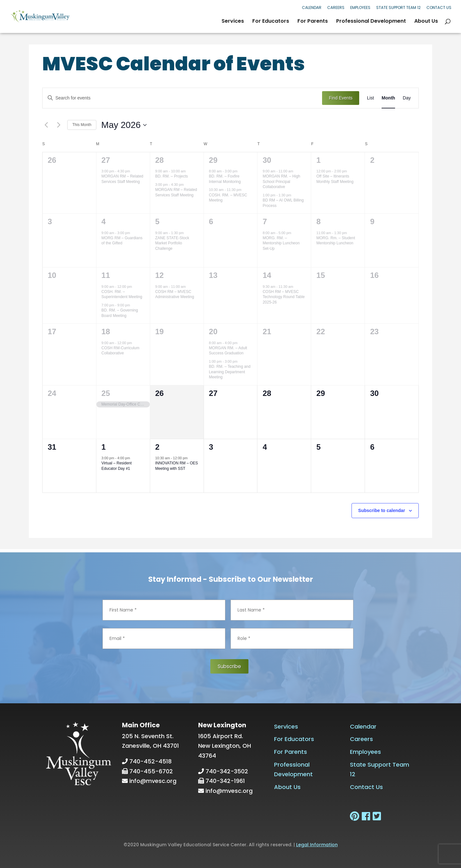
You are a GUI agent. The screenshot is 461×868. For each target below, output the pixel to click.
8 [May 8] (318, 221)
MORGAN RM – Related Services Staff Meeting (122, 179)
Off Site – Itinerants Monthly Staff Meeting (335, 179)
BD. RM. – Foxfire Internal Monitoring (225, 179)
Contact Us (439, 8)
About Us (426, 22)
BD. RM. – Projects (172, 176)
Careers (336, 8)
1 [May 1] (318, 160)
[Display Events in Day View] (407, 98)
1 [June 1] (104, 447)
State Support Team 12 (398, 8)
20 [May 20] (213, 331)
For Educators (271, 22)
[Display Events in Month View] (388, 98)
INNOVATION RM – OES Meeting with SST (177, 466)
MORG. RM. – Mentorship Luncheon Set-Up (281, 243)
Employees (360, 8)
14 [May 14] (267, 275)
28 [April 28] (160, 160)
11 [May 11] (106, 275)
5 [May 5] (157, 221)
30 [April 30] (267, 160)
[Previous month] (46, 125)
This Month (82, 125)
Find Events (341, 98)
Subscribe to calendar (382, 510)
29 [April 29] (213, 160)
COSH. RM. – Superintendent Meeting (122, 294)
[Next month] (59, 125)
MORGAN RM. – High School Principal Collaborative (281, 181)
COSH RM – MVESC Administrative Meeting (175, 294)
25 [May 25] (106, 393)
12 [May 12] (160, 275)
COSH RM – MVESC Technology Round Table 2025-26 (283, 297)
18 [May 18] (106, 331)
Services (233, 22)
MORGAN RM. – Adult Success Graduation (228, 351)
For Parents (313, 22)
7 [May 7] (265, 221)
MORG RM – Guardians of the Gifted (122, 241)
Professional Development (371, 22)
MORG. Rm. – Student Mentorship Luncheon (336, 241)
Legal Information (317, 844)
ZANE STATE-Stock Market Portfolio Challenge (172, 243)
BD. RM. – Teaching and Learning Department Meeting (230, 372)
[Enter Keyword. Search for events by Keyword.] (182, 98)
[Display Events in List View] (370, 98)
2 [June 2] (157, 447)
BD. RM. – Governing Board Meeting (120, 313)
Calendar (312, 8)
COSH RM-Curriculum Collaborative (121, 351)
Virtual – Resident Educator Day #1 (117, 466)
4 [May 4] (104, 221)
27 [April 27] (106, 160)
